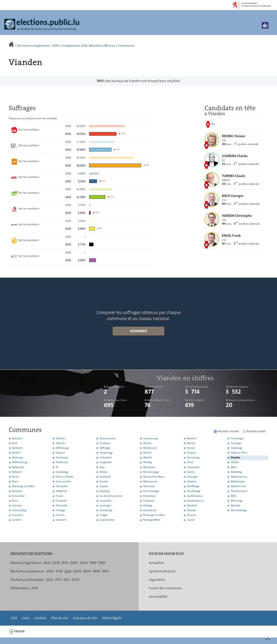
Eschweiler (62, 486)
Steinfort (192, 506)
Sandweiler (193, 467)
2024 (50, 571)
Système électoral (162, 571)
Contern (17, 520)
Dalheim (61, 438)
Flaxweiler (62, 506)
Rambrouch (150, 510)
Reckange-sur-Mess (154, 515)
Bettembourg (20, 462)
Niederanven (150, 481)
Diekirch (60, 443)
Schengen (192, 477)
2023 (47, 563)
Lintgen (104, 515)
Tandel (191, 520)
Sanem (191, 472)
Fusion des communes (165, 588)
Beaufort (17, 438)
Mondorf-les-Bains (154, 477)
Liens (26, 618)
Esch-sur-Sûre (63, 481)
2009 (74, 563)
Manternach (150, 448)
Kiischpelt (105, 477)
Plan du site (60, 618)
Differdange (62, 448)
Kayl (102, 467)
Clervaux (17, 506)
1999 (93, 563)
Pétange (148, 506)
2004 (84, 563)
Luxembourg (150, 438)
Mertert (147, 458)
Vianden (235, 458)
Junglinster (106, 462)
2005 (75, 580)
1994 (102, 563)
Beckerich (17, 448)
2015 (35, 588)
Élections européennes (33, 46)
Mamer (147, 443)
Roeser (191, 448)
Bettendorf (18, 467)
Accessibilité (158, 597)
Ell (57, 467)
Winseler (236, 506)
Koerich (104, 481)
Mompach (149, 467)
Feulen (60, 496)
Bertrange (18, 458)
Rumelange (193, 458)
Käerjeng (104, 491)
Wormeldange (239, 510)
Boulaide (17, 491)
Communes (126, 46)
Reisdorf (192, 438)
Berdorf (16, 453)
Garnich (60, 515)
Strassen (192, 515)
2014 (55, 46)
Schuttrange (194, 491)
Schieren (192, 481)
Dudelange (62, 458)
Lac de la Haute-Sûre (111, 496)
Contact (40, 618)
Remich (191, 443)
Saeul (190, 462)
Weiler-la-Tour (238, 486)
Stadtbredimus (195, 501)
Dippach (60, 453)
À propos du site (85, 618)
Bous (15, 501)
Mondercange (151, 472)
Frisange (60, 510)
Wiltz (234, 496)
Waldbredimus (239, 477)
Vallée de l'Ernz (239, 453)
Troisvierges (237, 438)
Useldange (237, 448)
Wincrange (237, 501)
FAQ (14, 618)
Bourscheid (18, 496)
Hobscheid (105, 458)
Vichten (235, 462)
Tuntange (236, 443)
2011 (67, 580)
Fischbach (61, 501)
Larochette (105, 501)
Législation (157, 580)
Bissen (16, 477)
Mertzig (147, 462)
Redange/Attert (152, 520)
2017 (58, 580)
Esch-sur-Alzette (65, 477)
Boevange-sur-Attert (23, 486)
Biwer (15, 481)
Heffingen (105, 448)
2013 (65, 563)
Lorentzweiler (107, 520)
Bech (15, 443)
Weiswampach (239, 491)
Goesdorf (61, 520)
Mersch (147, 453)
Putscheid (149, 501)
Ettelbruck (61, 491)
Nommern (149, 486)
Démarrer (138, 331)
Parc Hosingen (151, 491)
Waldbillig (236, 472)
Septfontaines (195, 496)
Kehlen (103, 472)
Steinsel (191, 510)
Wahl (234, 467)
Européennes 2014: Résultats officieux (88, 46)
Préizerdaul (150, 496)
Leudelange (106, 510)
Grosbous (105, 443)
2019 (59, 571)
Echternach (62, 462)
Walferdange (238, 481)
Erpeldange (62, 472)
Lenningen (105, 506)
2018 (56, 563)
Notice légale (112, 618)
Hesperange (106, 453)
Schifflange (193, 486)
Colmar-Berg (19, 510)
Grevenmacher (108, 438)
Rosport (191, 453)
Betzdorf (17, 472)
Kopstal (104, 486)
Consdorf (17, 515)
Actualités (156, 563)
